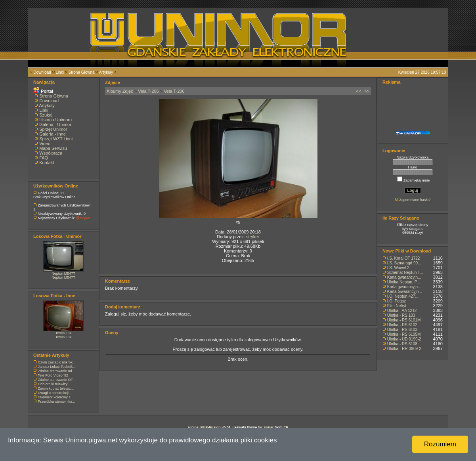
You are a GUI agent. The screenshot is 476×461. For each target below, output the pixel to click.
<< (358, 91)
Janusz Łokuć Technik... (57, 367)
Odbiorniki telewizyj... (55, 384)
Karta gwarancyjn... (404, 277)
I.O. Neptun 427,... (403, 296)
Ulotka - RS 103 (401, 315)
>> (367, 91)
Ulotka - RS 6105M (404, 334)
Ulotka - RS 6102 (402, 325)
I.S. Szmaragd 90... (404, 263)
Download (42, 72)
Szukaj (46, 115)
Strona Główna (82, 72)
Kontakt (47, 163)
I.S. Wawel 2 (398, 268)
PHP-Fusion (211, 427)
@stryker (83, 218)
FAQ (44, 158)
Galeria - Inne (53, 134)
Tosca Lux (64, 333)
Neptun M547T (63, 274)
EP (286, 427)
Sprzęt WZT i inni (56, 139)
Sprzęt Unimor (53, 129)
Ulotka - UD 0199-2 (404, 339)
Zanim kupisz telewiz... (56, 388)
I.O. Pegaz (397, 301)
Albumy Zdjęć (120, 91)
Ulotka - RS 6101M (404, 320)
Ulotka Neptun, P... (404, 282)
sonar (269, 427)
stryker (253, 237)
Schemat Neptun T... (405, 273)
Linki (60, 72)
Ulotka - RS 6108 (402, 344)
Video (45, 143)
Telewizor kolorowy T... (55, 397)
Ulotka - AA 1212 (402, 311)
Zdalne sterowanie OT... (57, 380)
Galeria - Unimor (55, 124)
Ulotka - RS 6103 (402, 330)
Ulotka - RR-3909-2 (404, 349)
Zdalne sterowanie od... (57, 371)
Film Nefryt (397, 306)
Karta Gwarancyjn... (405, 292)
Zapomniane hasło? (415, 200)
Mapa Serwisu (53, 148)
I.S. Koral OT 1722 (404, 258)
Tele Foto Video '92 (53, 375)
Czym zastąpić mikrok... (57, 362)
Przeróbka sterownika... (57, 402)
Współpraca (51, 153)
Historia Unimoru (55, 120)
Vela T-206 (148, 91)
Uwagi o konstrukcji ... (55, 393)
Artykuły (106, 72)
